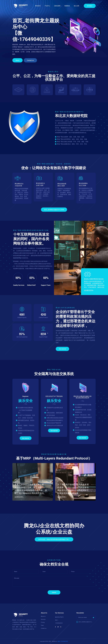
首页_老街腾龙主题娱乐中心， (86, 622)
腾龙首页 (38, 6)
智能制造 (67, 6)
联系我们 (90, 6)
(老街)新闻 (57, 6)
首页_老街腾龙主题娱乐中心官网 (54, 210)
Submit (54, 592)
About (17, 60)
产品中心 (47, 6)
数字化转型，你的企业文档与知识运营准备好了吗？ (54, 539)
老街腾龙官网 (89, 290)
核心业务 (77, 6)
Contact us (30, 60)
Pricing (43, 622)
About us (43, 616)
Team (42, 625)
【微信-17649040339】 (63, 641)
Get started (62, 349)
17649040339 (59, 623)
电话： (57, 620)
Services (43, 619)
